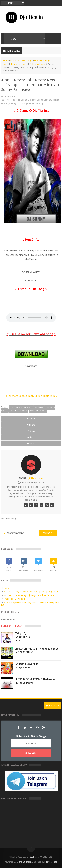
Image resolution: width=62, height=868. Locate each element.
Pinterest (37, 728)
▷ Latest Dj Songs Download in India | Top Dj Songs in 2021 (32, 592)
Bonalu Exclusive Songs (32, 100)
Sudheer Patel (51, 862)
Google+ (31, 728)
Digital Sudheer (24, 862)
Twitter (25, 728)
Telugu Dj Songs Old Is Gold (23, 637)
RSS (44, 728)
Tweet (31, 419)
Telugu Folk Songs (19, 103)
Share (31, 425)
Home (7, 588)
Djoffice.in (35, 857)
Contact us (52, 706)
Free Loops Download (14, 599)
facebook (48, 533)
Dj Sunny (48, 100)
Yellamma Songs (37, 103)
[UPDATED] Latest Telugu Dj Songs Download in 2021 (29, 595)
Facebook (19, 728)
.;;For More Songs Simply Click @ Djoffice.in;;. (31, 396)
